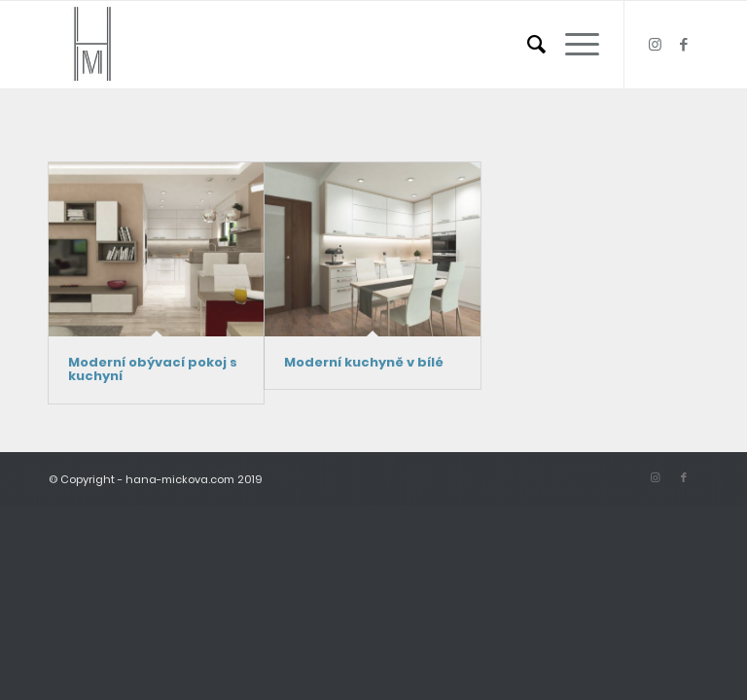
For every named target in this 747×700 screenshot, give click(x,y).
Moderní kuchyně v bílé (364, 362)
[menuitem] (527, 45)
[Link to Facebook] (684, 45)
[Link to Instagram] (655, 45)
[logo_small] (92, 45)
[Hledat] (527, 45)
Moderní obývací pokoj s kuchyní (153, 369)
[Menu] (572, 45)
